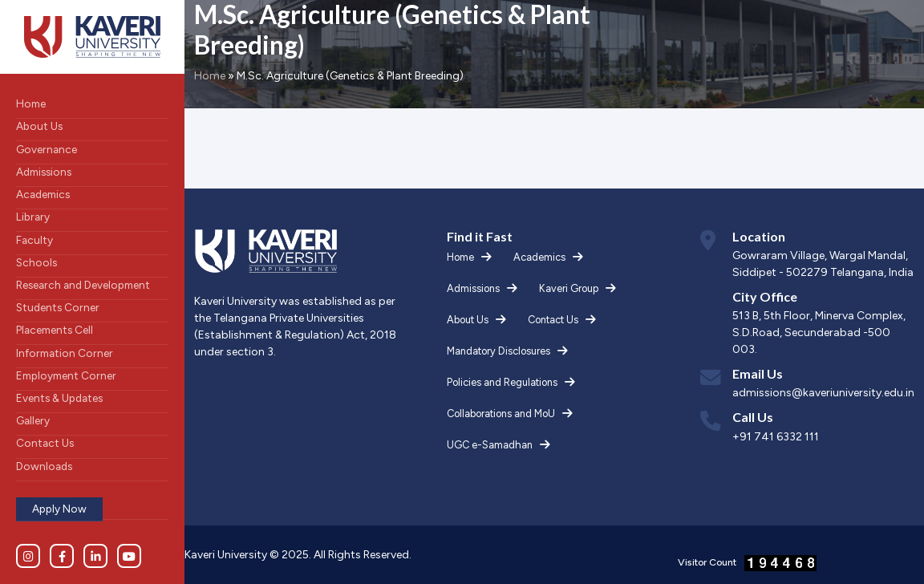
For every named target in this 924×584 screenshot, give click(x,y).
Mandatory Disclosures (498, 351)
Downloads (44, 466)
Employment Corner (66, 375)
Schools (36, 262)
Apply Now (59, 509)
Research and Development (83, 285)
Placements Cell (55, 330)
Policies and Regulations (502, 382)
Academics (43, 194)
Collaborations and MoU (501, 414)
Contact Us (45, 443)
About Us (39, 126)
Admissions (44, 172)
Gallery (33, 420)
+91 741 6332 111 (776, 437)
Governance (47, 149)
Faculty (34, 240)
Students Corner (58, 307)
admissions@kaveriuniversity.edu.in (823, 393)
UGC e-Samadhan (490, 445)
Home (31, 103)
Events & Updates (59, 398)
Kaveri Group (569, 288)
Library (33, 217)
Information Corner (65, 353)
